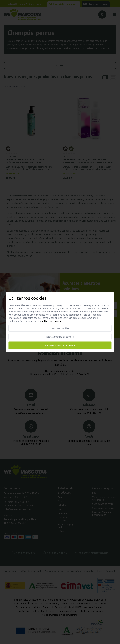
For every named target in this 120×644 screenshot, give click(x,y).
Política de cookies (51, 321)
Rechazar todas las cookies (60, 337)
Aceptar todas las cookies (60, 345)
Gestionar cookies (60, 328)
